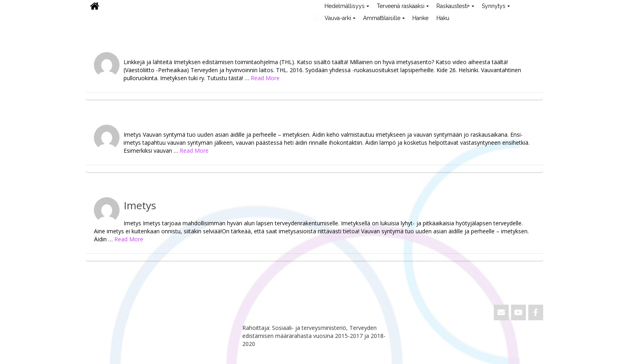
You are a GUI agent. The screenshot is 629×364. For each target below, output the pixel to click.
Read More (265, 78)
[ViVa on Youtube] (518, 312)
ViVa (99, 30)
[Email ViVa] (501, 312)
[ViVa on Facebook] (536, 312)
